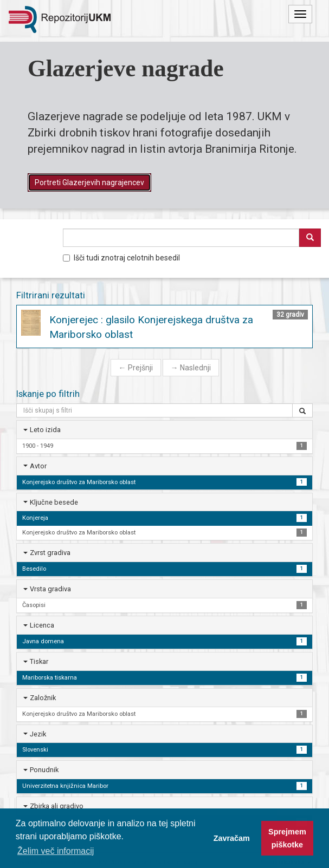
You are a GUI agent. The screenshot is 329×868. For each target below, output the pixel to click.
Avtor (38, 466)
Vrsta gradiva (50, 589)
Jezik (38, 734)
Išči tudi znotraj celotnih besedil (121, 258)
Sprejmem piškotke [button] (287, 838)
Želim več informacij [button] (56, 851)
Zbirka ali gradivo (57, 806)
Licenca (42, 625)
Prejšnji (136, 368)
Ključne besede (54, 502)
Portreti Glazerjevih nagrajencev (89, 182)
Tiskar (39, 661)
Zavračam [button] (232, 838)
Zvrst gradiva (50, 553)
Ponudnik (44, 770)
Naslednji (191, 368)
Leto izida (45, 430)
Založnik (43, 698)
